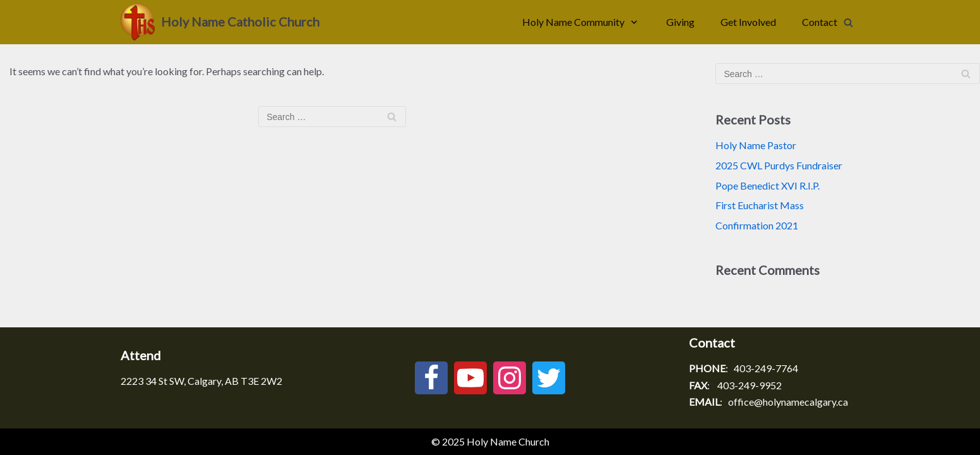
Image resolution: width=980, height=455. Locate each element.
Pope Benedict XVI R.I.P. (768, 185)
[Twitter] (549, 378)
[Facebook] (431, 378)
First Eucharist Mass (760, 205)
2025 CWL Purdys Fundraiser (779, 165)
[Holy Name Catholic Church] (220, 22)
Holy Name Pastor (756, 145)
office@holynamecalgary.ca (788, 402)
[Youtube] (470, 378)
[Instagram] (510, 378)
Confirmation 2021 (757, 225)
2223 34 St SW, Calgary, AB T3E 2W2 (201, 381)
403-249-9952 (750, 385)
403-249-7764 (766, 368)
